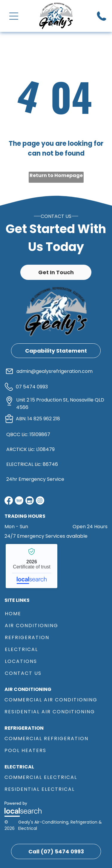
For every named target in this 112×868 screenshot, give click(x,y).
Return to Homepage (56, 175)
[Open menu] (14, 16)
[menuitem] (56, 613)
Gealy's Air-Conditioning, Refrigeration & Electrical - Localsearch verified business (32, 566)
